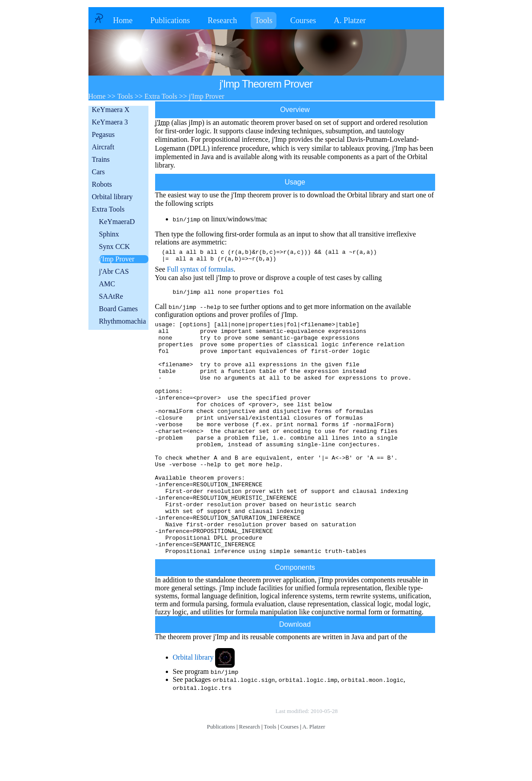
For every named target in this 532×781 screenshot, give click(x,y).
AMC (107, 284)
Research (222, 20)
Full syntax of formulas (200, 272)
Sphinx (109, 234)
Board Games (119, 309)
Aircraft (103, 147)
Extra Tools (108, 209)
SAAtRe (111, 296)
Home (123, 20)
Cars (98, 172)
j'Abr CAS (114, 271)
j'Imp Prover (117, 259)
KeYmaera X (111, 110)
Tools (264, 20)
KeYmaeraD (117, 222)
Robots (102, 184)
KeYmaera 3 (110, 122)
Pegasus (104, 134)
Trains (101, 159)
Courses (303, 20)
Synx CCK (115, 246)
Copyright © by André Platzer (230, 762)
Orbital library (112, 197)
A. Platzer (350, 20)
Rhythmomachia (123, 321)
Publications (170, 20)
